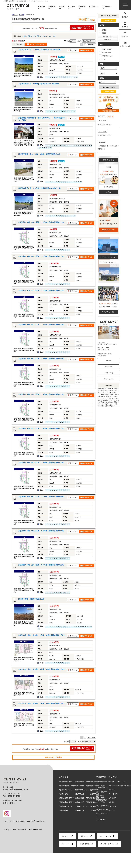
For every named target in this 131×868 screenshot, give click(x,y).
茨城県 (103, 30)
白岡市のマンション (65, 806)
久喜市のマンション (65, 790)
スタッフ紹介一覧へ (109, 312)
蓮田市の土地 (95, 794)
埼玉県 (103, 33)
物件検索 (125, 15)
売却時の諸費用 (102, 800)
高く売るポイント (102, 809)
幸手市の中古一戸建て (83, 802)
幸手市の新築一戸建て (83, 798)
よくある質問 (101, 820)
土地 (54, 36)
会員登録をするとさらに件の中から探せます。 (59, 28)
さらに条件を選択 (109, 87)
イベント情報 (109, 373)
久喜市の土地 (63, 794)
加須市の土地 (80, 794)
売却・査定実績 (102, 792)
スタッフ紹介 (113, 786)
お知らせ (111, 790)
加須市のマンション (82, 790)
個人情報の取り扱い (124, 786)
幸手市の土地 (80, 810)
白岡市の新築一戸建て (66, 798)
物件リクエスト (125, 44)
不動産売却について (109, 230)
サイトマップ (109, 379)
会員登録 (125, 25)
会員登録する (109, 187)
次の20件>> (91, 45)
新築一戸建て (28, 36)
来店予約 (125, 34)
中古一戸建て (37, 36)
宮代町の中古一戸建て (98, 802)
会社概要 (109, 361)
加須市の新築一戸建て (83, 782)
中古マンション (47, 36)
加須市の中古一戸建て (83, 786)
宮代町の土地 (95, 810)
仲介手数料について (102, 814)
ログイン (109, 192)
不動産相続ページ (102, 788)
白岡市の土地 (63, 810)
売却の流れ (100, 796)
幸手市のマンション (82, 806)
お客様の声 (109, 367)
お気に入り (112, 806)
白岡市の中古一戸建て (66, 802)
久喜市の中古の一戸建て (67, 786)
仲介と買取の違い (102, 805)
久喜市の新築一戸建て (66, 782)
